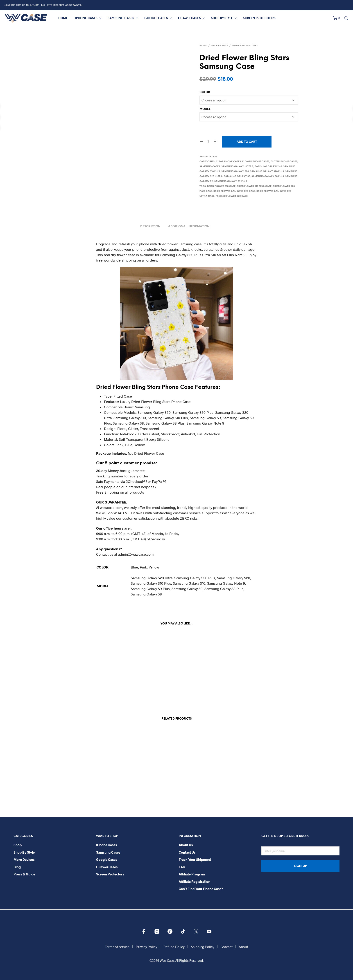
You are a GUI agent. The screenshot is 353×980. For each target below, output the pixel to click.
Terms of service (117, 947)
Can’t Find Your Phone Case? (201, 889)
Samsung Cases (121, 18)
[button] (337, 18)
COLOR (205, 92)
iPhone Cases (86, 18)
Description (150, 227)
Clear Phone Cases (228, 162)
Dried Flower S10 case (221, 186)
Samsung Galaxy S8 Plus (268, 176)
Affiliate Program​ (192, 874)
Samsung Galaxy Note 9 (237, 167)
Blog (17, 867)
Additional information (189, 227)
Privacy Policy (146, 947)
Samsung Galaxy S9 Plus (231, 181)
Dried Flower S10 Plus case (254, 186)
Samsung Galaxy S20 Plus (267, 171)
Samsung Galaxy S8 (237, 176)
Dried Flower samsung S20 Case (234, 191)
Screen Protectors (259, 18)
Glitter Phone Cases (245, 46)
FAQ (182, 867)
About (243, 947)
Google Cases (156, 18)
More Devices (24, 859)
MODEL (205, 109)
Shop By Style (222, 18)
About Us (186, 845)
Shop (18, 845)
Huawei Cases (189, 18)
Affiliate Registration (195, 882)
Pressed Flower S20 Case (232, 196)
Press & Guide (24, 874)
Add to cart (247, 142)
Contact (227, 947)
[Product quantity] (208, 142)
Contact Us (187, 852)
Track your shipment (195, 859)
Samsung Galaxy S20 (235, 171)
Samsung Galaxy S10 (268, 167)
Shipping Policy (203, 947)
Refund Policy (174, 947)
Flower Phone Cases (256, 162)
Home (63, 18)
